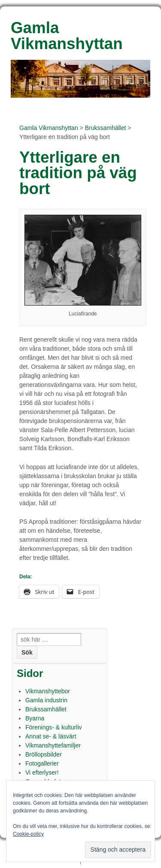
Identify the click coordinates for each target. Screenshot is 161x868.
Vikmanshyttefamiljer (53, 745)
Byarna (35, 718)
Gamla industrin (46, 700)
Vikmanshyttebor (48, 691)
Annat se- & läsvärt (51, 736)
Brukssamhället (106, 128)
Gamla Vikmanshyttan (49, 128)
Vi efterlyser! (42, 772)
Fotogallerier (42, 763)
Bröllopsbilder (44, 754)
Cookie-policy (28, 834)
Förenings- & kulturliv (54, 727)
